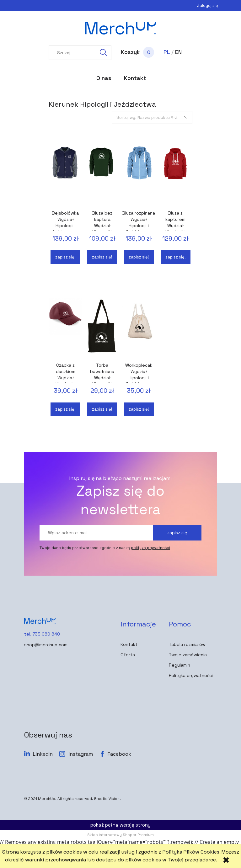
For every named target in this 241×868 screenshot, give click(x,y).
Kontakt (129, 644)
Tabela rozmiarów (187, 644)
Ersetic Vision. (107, 799)
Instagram (81, 754)
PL (167, 52)
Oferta (128, 655)
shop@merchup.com (46, 645)
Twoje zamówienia (188, 655)
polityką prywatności (150, 548)
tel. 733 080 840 (42, 634)
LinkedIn (43, 754)
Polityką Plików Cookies (191, 852)
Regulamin (179, 665)
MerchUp (47, 799)
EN (178, 52)
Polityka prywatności (191, 675)
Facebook (119, 754)
